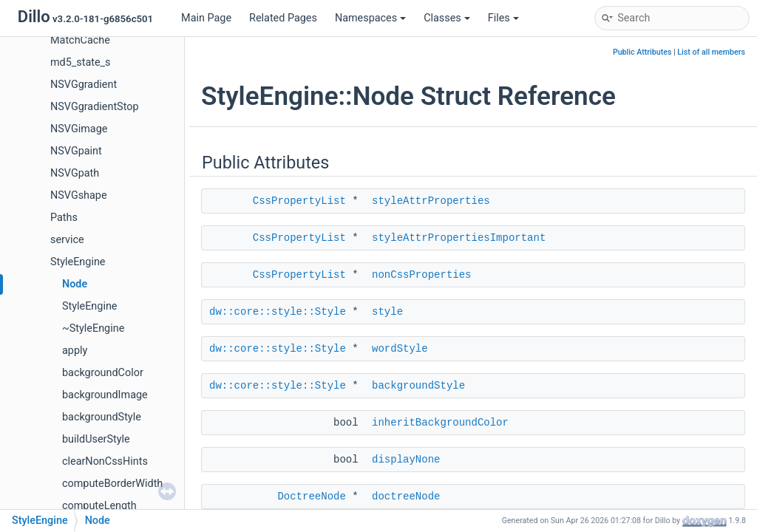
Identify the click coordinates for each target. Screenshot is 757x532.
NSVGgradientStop (95, 107)
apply (75, 351)
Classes (447, 18)
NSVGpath (75, 173)
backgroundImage (105, 395)
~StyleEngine (93, 328)
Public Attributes (642, 52)
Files (503, 18)
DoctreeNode (311, 497)
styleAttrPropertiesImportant (459, 238)
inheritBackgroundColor (440, 423)
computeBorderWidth (112, 484)
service (67, 240)
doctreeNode (406, 497)
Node (75, 284)
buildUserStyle (96, 439)
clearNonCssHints (105, 461)
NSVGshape (79, 195)
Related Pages (283, 18)
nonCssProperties (421, 275)
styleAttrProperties (431, 201)
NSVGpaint (76, 151)
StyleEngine (78, 262)
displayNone (406, 460)
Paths (64, 218)
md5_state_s (81, 62)
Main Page (206, 18)
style (387, 312)
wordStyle (400, 349)
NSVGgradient (84, 85)
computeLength (99, 506)
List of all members (711, 52)
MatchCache (80, 40)
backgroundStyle (102, 417)
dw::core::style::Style (278, 312)
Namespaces (370, 18)
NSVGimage (79, 129)
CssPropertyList (299, 201)
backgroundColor (103, 373)
